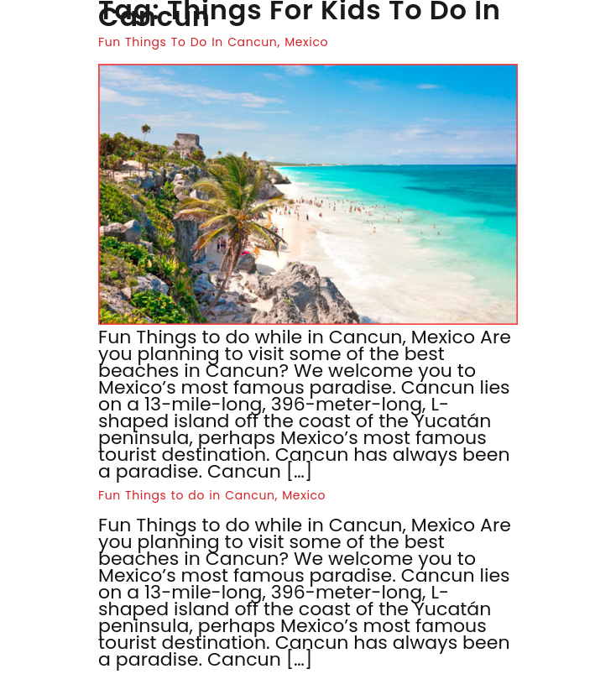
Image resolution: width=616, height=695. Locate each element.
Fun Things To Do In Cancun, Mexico (213, 42)
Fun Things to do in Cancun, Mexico (212, 495)
